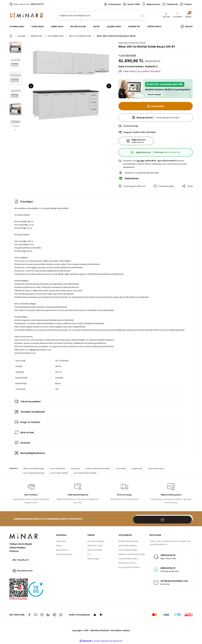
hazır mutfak (121, 469)
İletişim (59, 547)
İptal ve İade (24, 433)
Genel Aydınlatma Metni (128, 551)
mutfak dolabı (137, 469)
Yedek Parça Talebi (95, 547)
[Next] (15, 130)
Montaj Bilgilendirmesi (30, 454)
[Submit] (189, 520)
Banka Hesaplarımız (64, 555)
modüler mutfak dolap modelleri (98, 469)
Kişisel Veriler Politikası (128, 547)
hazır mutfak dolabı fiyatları (34, 474)
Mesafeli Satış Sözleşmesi (128, 542)
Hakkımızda (61, 542)
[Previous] (15, 42)
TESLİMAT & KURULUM (29, 413)
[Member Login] (166, 15)
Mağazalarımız (62, 551)
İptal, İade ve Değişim (96, 542)
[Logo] (27, 15)
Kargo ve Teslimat (27, 423)
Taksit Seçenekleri (27, 402)
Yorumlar (22, 444)
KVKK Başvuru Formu (127, 564)
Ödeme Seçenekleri (95, 551)
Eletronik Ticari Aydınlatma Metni (132, 555)
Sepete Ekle (156, 106)
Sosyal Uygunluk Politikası (129, 568)
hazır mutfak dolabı (58, 469)
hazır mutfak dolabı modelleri (85, 474)
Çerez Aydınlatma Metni (128, 560)
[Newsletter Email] (163, 520)
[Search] (101, 15)
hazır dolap (75, 469)
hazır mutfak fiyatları (156, 469)
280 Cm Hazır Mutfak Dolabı (34, 469)
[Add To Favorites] (164, 187)
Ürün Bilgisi (24, 203)
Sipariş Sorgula (93, 560)
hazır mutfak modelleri (59, 474)
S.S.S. (89, 555)
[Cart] (188, 15)
